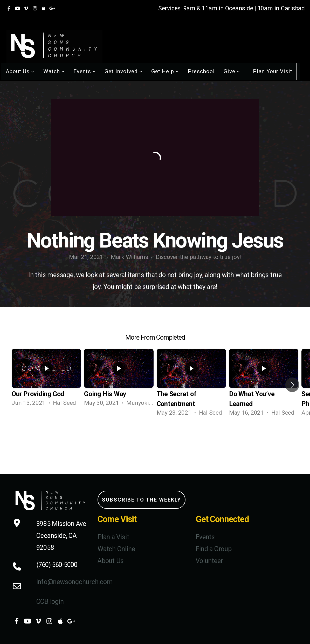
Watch (54, 71)
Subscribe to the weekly (142, 500)
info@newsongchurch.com (75, 582)
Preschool (201, 71)
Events (85, 71)
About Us (20, 71)
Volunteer (209, 561)
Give (232, 71)
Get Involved (123, 71)
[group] (46, 380)
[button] (292, 385)
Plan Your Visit (273, 71)
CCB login (50, 602)
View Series (155, 438)
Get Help (165, 71)
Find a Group (213, 549)
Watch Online (116, 549)
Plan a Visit (113, 537)
